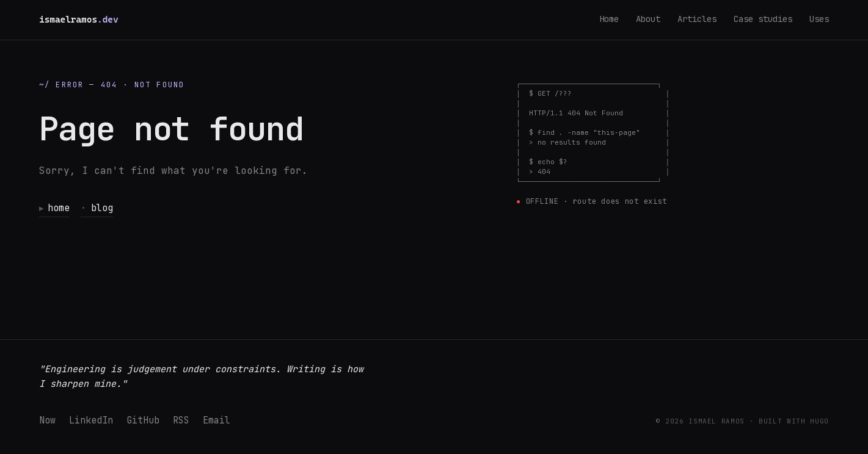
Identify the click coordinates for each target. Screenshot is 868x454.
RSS (181, 420)
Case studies (763, 19)
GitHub (143, 420)
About (648, 19)
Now (47, 420)
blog (97, 208)
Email (217, 420)
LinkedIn (91, 420)
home (55, 208)
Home (609, 19)
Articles (697, 19)
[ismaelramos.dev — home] (79, 20)
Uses (819, 19)
